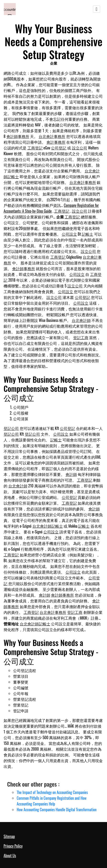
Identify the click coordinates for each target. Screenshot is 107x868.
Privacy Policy (13, 846)
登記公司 (11, 428)
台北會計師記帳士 (48, 526)
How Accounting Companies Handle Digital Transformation (57, 810)
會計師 (71, 474)
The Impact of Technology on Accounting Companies (52, 792)
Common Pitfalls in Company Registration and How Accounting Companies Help (52, 801)
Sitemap (9, 836)
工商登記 (35, 148)
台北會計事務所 (52, 136)
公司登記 (59, 148)
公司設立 (69, 234)
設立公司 (80, 148)
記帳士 (87, 234)
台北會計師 (81, 320)
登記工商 (81, 337)
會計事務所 (56, 142)
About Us (10, 856)
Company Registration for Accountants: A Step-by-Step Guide (51, 208)
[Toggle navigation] (97, 9)
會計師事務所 (18, 136)
